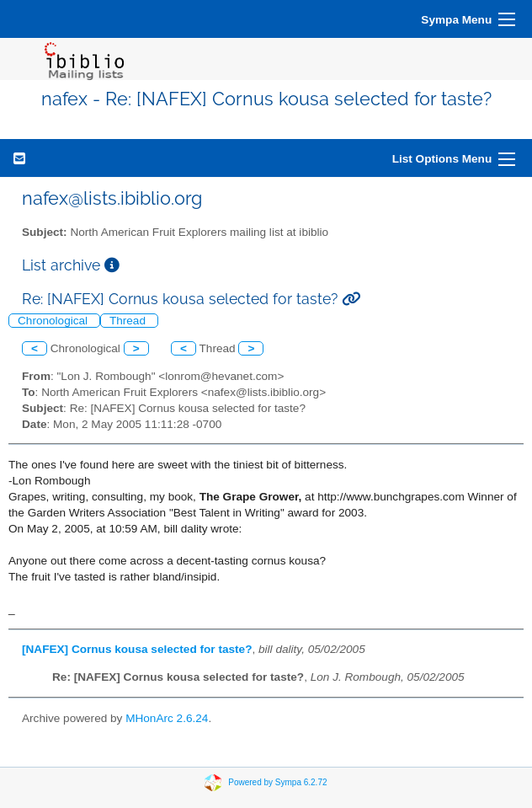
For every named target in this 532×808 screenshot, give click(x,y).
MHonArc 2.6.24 (167, 718)
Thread (129, 321)
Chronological (54, 321)
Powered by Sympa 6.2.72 (277, 781)
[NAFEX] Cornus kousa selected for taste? (137, 649)
